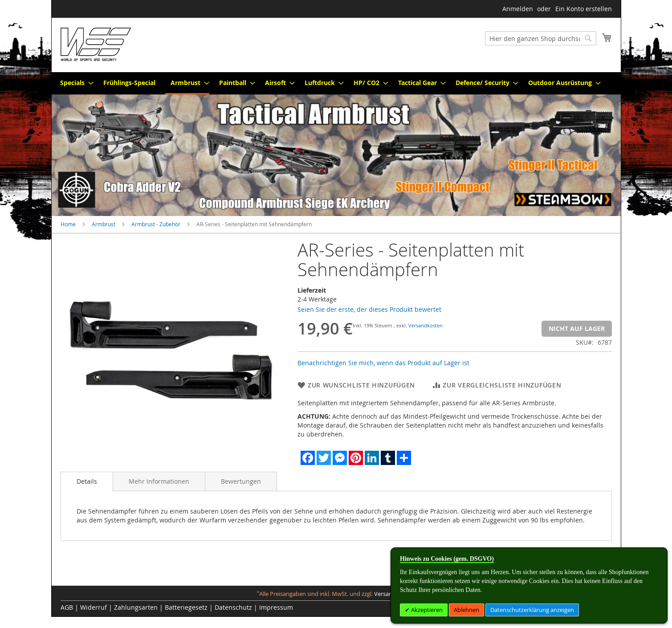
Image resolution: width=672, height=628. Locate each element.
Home (68, 224)
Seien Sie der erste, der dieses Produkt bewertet (369, 309)
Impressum (276, 607)
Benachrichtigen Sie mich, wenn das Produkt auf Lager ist (383, 363)
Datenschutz (233, 607)
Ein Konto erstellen (584, 9)
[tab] (87, 481)
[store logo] (96, 44)
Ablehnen (466, 610)
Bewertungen (241, 481)
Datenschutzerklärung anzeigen (532, 610)
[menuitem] (74, 83)
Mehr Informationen (159, 481)
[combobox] (541, 38)
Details (87, 481)
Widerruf (94, 607)
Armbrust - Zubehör (156, 224)
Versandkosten (426, 325)
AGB (67, 607)
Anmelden (518, 9)
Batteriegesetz (186, 607)
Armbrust (104, 224)
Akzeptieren (426, 610)
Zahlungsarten (136, 607)
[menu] (336, 83)
